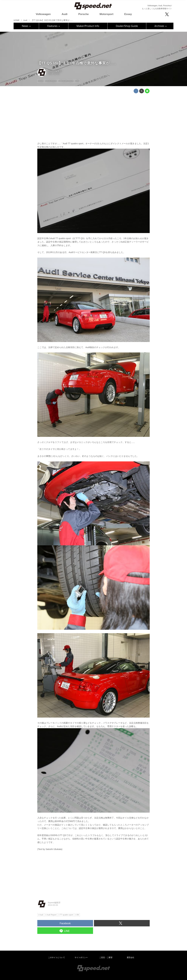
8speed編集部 (55, 71)
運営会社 (130, 957)
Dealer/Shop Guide (127, 26)
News (26, 26)
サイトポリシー (81, 957)
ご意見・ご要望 (106, 957)
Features (54, 26)
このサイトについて (57, 957)
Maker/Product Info (88, 26)
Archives (161, 26)
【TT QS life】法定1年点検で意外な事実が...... (77, 63)
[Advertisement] (93, 118)
